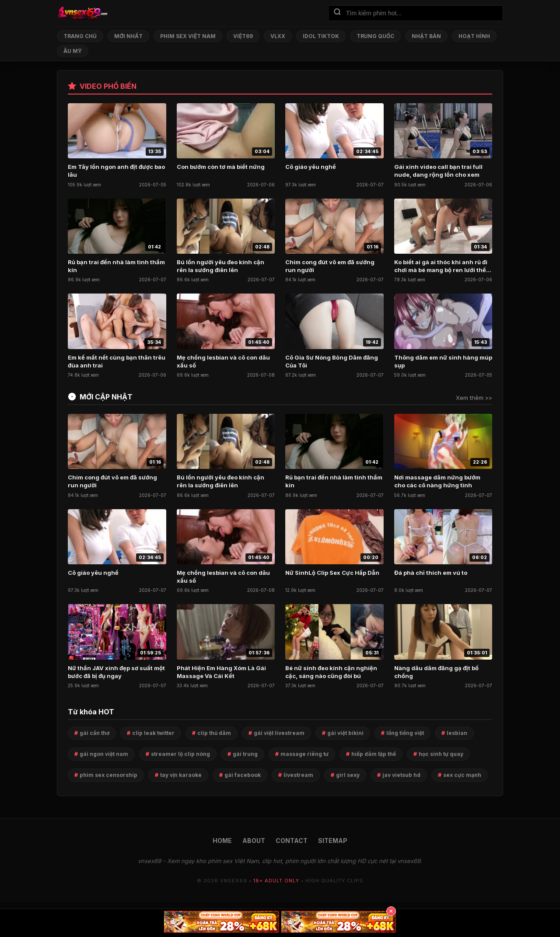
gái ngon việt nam (104, 754)
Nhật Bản (426, 36)
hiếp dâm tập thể (374, 754)
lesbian (457, 733)
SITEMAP (333, 841)
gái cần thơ (94, 733)
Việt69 (243, 36)
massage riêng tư (304, 754)
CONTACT (292, 841)
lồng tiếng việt (405, 733)
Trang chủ (80, 36)
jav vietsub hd (401, 775)
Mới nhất (128, 36)
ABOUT (254, 841)
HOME (222, 841)
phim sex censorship (108, 775)
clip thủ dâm (214, 733)
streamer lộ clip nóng (180, 754)
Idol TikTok (321, 36)
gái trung (245, 754)
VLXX (278, 36)
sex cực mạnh (462, 775)
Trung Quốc (375, 36)
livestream (298, 775)
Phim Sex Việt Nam (188, 36)
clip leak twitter (153, 733)
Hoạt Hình (474, 36)
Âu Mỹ (73, 51)
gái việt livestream (279, 733)
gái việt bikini (345, 733)
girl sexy (348, 775)
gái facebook (243, 775)
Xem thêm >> (474, 398)
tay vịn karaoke (181, 775)
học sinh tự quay (441, 754)
